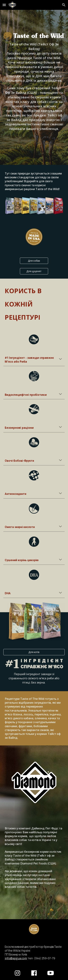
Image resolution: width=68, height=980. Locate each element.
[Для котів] (34, 652)
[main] (34, 86)
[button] (4, 5)
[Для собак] (34, 261)
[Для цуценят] (34, 271)
